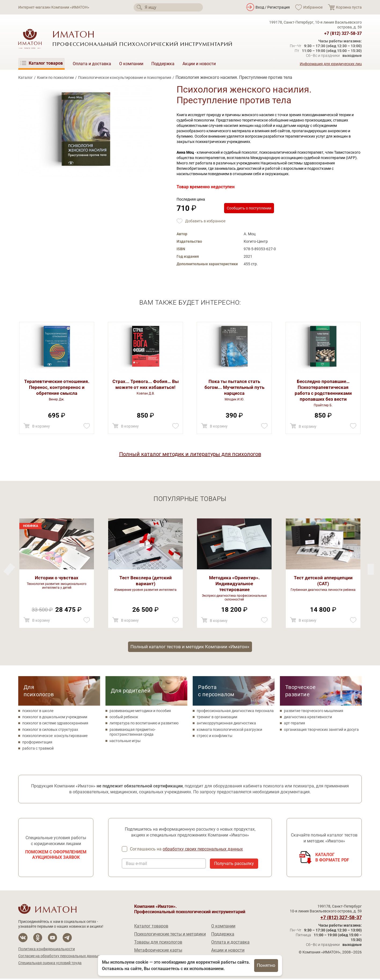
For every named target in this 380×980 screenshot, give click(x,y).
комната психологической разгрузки (229, 730)
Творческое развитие (300, 692)
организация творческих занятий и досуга (321, 730)
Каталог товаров (151, 927)
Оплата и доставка (92, 64)
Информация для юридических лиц (331, 64)
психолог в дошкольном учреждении (55, 718)
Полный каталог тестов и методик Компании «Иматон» (190, 647)
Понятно (266, 965)
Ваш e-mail (136, 865)
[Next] (9, 569)
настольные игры (125, 742)
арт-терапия (295, 724)
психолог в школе (38, 712)
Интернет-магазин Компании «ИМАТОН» (54, 7)
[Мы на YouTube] (52, 939)
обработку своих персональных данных (203, 850)
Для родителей (131, 691)
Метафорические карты (158, 951)
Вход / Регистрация (273, 7)
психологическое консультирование (55, 736)
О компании (131, 64)
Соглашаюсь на (187, 850)
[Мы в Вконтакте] (23, 939)
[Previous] (371, 569)
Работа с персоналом (216, 692)
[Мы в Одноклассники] (38, 939)
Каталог (25, 78)
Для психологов (39, 692)
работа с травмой (38, 749)
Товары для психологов (158, 943)
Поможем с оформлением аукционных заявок (56, 856)
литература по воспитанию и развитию (144, 724)
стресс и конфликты (215, 736)
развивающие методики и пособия (140, 712)
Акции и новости (199, 64)
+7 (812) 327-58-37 (343, 34)
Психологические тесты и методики (170, 935)
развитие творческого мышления (314, 712)
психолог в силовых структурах (50, 730)
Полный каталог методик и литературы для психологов (190, 454)
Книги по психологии (55, 78)
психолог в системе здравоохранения (55, 724)
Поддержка (163, 64)
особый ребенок (124, 718)
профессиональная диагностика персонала (235, 712)
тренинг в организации (217, 718)
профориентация (37, 743)
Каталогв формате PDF (332, 858)
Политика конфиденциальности (47, 950)
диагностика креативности (308, 718)
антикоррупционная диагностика (226, 724)
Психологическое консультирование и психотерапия (125, 78)
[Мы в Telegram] (67, 939)
